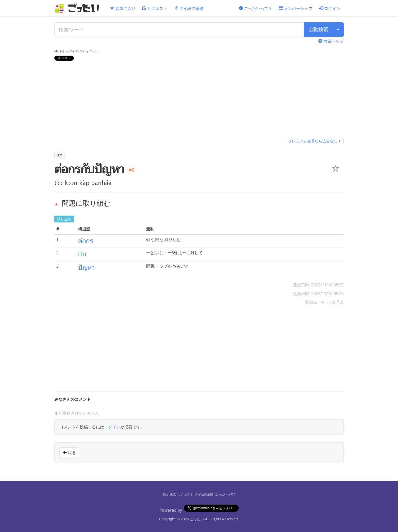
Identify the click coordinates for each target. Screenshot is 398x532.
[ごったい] (79, 8)
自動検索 (318, 29)
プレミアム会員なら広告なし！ (315, 141)
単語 (165, 494)
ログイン (330, 8)
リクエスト (155, 8)
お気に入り (123, 8)
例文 (173, 494)
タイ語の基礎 (189, 8)
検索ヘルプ (331, 41)
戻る (69, 453)
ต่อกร (86, 241)
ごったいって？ (256, 8)
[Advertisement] (199, 100)
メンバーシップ (296, 8)
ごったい (197, 519)
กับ (82, 254)
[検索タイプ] (338, 30)
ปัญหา (86, 268)
